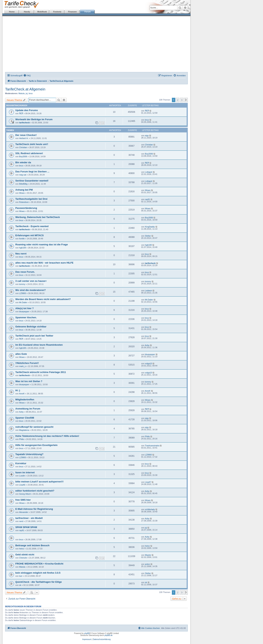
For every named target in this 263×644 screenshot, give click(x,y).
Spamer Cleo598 (25, 418)
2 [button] (178, 100)
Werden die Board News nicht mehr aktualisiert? (43, 299)
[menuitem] (27, 76)
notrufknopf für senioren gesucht (34, 427)
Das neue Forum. (25, 272)
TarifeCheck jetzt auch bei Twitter (34, 336)
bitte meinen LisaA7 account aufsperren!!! (39, 482)
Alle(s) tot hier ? (24, 308)
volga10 (149, 363)
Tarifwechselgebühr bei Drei (31, 199)
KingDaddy (150, 227)
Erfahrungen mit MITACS (29, 235)
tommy (22, 284)
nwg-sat (23, 175)
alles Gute (21, 354)
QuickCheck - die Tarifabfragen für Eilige (39, 582)
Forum (87, 12)
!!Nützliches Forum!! (27, 363)
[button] (186, 100)
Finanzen (73, 12)
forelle (22, 239)
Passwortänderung (26, 208)
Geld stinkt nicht (25, 555)
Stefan (148, 236)
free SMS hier (23, 500)
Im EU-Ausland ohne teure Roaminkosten (39, 345)
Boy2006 (23, 156)
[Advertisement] (96, 45)
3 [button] (182, 100)
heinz (22, 549)
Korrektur (21, 463)
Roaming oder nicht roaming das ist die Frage (42, 244)
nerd (21, 521)
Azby (147, 345)
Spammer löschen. (26, 317)
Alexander (24, 512)
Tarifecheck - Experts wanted (32, 226)
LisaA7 (148, 482)
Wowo (22, 193)
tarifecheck (24, 123)
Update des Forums (27, 110)
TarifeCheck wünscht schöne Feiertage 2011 (41, 372)
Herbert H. (24, 138)
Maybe (148, 555)
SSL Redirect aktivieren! (29, 153)
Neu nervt (21, 254)
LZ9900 (23, 293)
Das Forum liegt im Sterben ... (32, 172)
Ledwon (149, 291)
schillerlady (150, 509)
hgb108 (23, 248)
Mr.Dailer (23, 302)
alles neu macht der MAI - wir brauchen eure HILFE (44, 263)
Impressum (87, 639)
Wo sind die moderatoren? (31, 290)
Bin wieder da (23, 162)
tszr (21, 576)
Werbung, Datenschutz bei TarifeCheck (38, 217)
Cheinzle (23, 558)
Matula (21, 93)
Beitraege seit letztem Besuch (32, 545)
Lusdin (22, 476)
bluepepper (24, 312)
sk (20, 585)
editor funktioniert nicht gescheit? (35, 491)
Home (12, 12)
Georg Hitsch (25, 494)
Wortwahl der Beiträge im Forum (34, 119)
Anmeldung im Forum (28, 409)
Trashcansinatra (152, 446)
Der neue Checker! (26, 135)
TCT (21, 113)
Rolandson (24, 202)
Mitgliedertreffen (25, 400)
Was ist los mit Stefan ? (29, 381)
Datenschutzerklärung (102, 639)
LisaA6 (22, 485)
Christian (23, 147)
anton (148, 564)
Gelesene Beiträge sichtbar (31, 327)
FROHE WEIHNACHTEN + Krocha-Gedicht (39, 564)
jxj (27, 93)
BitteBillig (23, 184)
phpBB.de (108, 635)
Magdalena (24, 430)
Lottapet (149, 172)
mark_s (22, 366)
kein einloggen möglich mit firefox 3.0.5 (38, 573)
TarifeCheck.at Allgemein (25, 89)
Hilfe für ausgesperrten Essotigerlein (36, 445)
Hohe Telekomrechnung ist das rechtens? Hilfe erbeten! (47, 436)
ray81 (148, 199)
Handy (27, 12)
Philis (22, 439)
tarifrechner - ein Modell (29, 518)
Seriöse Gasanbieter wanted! (32, 181)
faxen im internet (25, 472)
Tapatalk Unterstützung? (29, 454)
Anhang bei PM (24, 190)
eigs (147, 136)
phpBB (87, 633)
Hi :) (18, 390)
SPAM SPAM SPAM (26, 527)
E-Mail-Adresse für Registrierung (34, 509)
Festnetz (57, 12)
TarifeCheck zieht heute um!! (32, 144)
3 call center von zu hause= (31, 281)
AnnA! (22, 394)
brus (31, 93)
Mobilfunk (42, 12)
